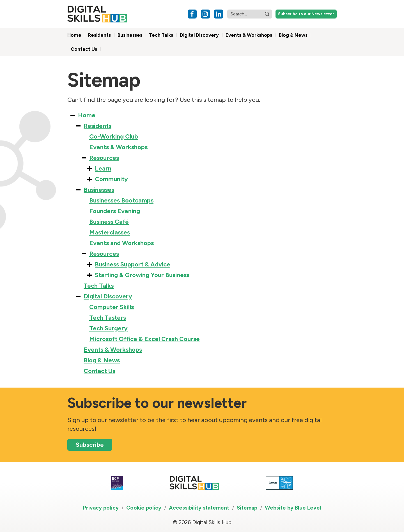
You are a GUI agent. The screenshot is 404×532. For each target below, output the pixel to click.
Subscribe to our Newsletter (306, 14)
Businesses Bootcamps (121, 200)
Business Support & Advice (133, 264)
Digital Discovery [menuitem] (199, 35)
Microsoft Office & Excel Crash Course (144, 339)
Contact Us (99, 371)
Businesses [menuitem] (130, 35)
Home (87, 115)
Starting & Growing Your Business (142, 275)
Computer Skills (112, 307)
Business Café (109, 222)
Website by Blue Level (293, 508)
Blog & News (102, 360)
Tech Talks (99, 286)
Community (111, 179)
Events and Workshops (121, 243)
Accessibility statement (199, 508)
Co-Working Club (114, 136)
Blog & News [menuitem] (293, 35)
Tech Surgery (108, 328)
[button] (267, 14)
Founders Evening (115, 211)
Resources (104, 158)
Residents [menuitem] (99, 35)
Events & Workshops (118, 147)
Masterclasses (110, 232)
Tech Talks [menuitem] (161, 35)
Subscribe (90, 445)
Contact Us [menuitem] (84, 49)
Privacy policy (101, 508)
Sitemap (247, 508)
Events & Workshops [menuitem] (249, 35)
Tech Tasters (108, 318)
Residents (97, 126)
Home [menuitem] (74, 35)
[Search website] (250, 14)
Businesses (99, 190)
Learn (103, 168)
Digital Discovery (108, 296)
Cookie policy (144, 508)
